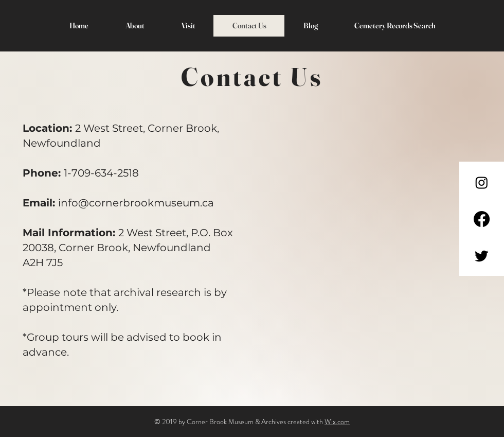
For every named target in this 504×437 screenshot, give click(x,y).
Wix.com (337, 422)
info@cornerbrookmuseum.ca (136, 203)
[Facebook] (482, 219)
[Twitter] (482, 256)
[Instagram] (482, 182)
